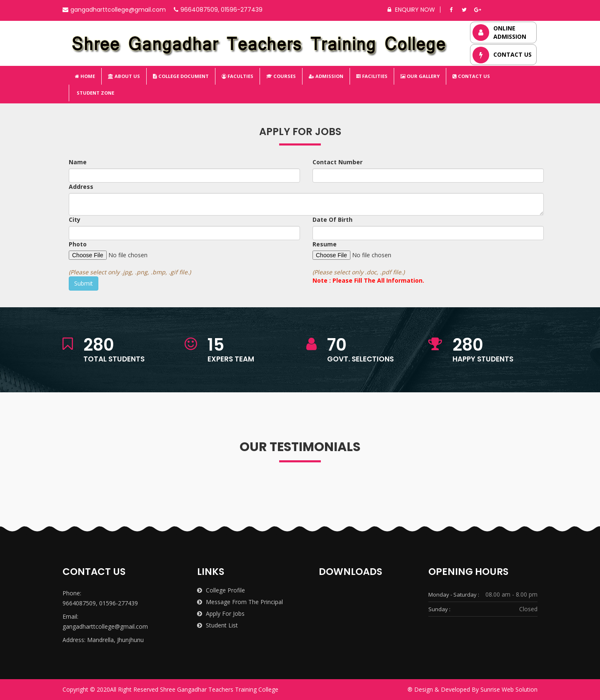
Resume (325, 244)
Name (78, 162)
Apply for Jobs (221, 613)
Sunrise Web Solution (509, 689)
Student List (217, 625)
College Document (181, 76)
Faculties (237, 76)
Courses (281, 76)
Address (81, 187)
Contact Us (471, 76)
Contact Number (337, 162)
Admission (326, 76)
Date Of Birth (332, 220)
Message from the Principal (240, 602)
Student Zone (95, 93)
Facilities (372, 76)
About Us (124, 76)
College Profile (221, 590)
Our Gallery (420, 76)
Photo (78, 244)
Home (85, 76)
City (75, 220)
